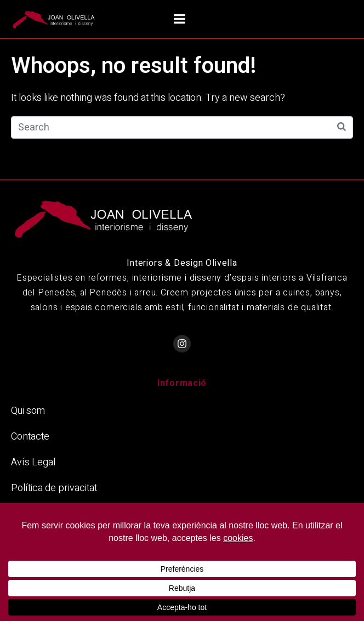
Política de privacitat (54, 488)
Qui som (28, 411)
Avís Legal (33, 462)
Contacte (30, 437)
